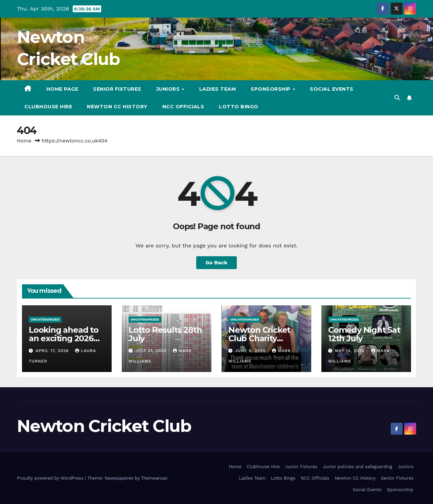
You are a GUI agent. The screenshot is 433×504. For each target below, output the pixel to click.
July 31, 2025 (152, 351)
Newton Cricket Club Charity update (259, 338)
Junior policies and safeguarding (357, 467)
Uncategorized (45, 319)
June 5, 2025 (251, 351)
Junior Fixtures (301, 467)
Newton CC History (117, 107)
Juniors (169, 89)
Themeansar (154, 478)
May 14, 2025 (351, 351)
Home (24, 141)
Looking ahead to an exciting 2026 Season (64, 338)
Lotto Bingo (239, 107)
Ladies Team (218, 89)
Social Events (332, 89)
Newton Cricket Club (104, 426)
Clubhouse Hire (48, 107)
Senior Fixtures (117, 89)
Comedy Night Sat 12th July (364, 334)
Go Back (217, 262)
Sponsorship (271, 89)
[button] (397, 98)
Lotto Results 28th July (165, 334)
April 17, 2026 (53, 351)
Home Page (62, 89)
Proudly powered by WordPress (51, 478)
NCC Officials (183, 107)
